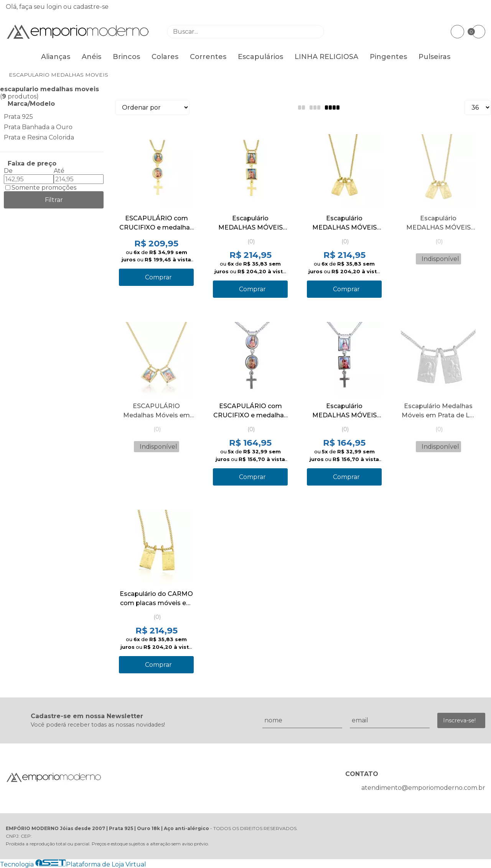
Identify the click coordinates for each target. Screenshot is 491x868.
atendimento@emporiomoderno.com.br (423, 788)
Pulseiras (434, 57)
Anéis (91, 57)
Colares (165, 57)
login (55, 7)
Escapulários (260, 57)
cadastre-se (91, 7)
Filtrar (54, 200)
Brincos (126, 57)
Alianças (56, 57)
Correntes (208, 57)
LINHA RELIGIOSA (326, 57)
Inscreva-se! (459, 720)
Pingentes (388, 57)
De (8, 171)
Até (59, 171)
